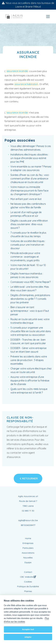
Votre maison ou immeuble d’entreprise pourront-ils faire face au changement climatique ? (29, 191)
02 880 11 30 (28, 511)
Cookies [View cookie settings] (28, 582)
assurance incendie (17, 71)
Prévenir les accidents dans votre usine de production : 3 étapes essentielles (29, 360)
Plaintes (28, 591)
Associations (28, 553)
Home (28, 538)
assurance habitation (26, 84)
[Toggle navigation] (48, 17)
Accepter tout (28, 629)
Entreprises (28, 543)
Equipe (28, 562)
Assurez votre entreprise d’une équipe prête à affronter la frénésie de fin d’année (30, 381)
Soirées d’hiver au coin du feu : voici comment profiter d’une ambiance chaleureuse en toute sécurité (30, 179)
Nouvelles (28, 558)
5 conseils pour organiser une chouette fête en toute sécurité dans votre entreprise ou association (31, 331)
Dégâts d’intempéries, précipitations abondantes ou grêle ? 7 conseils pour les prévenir (30, 299)
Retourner (29, 479)
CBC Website (28, 577)
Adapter (28, 637)
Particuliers (28, 548)
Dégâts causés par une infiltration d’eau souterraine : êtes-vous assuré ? (29, 224)
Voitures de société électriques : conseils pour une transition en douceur (28, 245)
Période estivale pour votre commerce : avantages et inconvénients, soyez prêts (25, 257)
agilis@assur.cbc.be (28, 520)
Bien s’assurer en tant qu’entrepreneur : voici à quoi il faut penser (30, 311)
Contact (28, 572)
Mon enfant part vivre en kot (26, 199)
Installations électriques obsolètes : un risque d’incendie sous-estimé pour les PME (30, 158)
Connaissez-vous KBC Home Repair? (30, 282)
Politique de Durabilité (28, 586)
